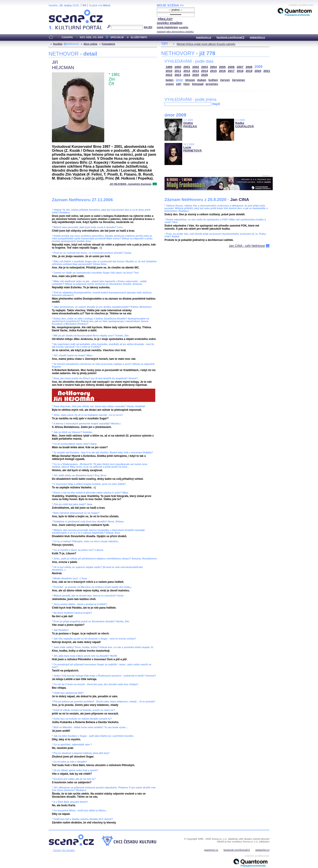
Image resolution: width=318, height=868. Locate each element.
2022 (169, 75)
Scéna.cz (56, 11)
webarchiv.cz (257, 37)
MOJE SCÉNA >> (170, 5)
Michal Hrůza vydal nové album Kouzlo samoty (206, 44)
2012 (187, 71)
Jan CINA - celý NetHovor (247, 246)
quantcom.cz (204, 37)
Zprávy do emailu (64, 850)
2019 (249, 71)
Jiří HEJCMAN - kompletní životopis (131, 184)
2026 (204, 75)
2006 (231, 67)
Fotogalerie (108, 44)
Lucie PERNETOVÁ (192, 149)
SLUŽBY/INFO (139, 37)
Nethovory (73, 44)
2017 (231, 71)
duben (202, 80)
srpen (170, 84)
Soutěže (58, 44)
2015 (213, 71)
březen (190, 80)
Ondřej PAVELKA (190, 125)
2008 (249, 67)
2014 (204, 71)
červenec (239, 80)
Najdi (216, 104)
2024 (187, 75)
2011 (178, 71)
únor (180, 80)
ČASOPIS (67, 37)
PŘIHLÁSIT (165, 19)
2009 (259, 67)
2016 (222, 71)
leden (170, 80)
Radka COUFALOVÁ (244, 125)
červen (225, 80)
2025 (196, 75)
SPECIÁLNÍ (117, 37)
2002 (196, 67)
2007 (240, 67)
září (179, 84)
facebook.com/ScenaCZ (231, 37)
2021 (267, 71)
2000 (178, 67)
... (155, 184)
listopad (198, 84)
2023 (178, 75)
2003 (204, 67)
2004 (213, 67)
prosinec (212, 84)
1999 (169, 67)
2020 (258, 71)
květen (213, 80)
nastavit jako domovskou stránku (175, 32)
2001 (187, 67)
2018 (240, 71)
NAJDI (148, 27)
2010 (169, 71)
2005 (222, 67)
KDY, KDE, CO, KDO (91, 37)
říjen (186, 84)
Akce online (90, 44)
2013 (196, 71)
